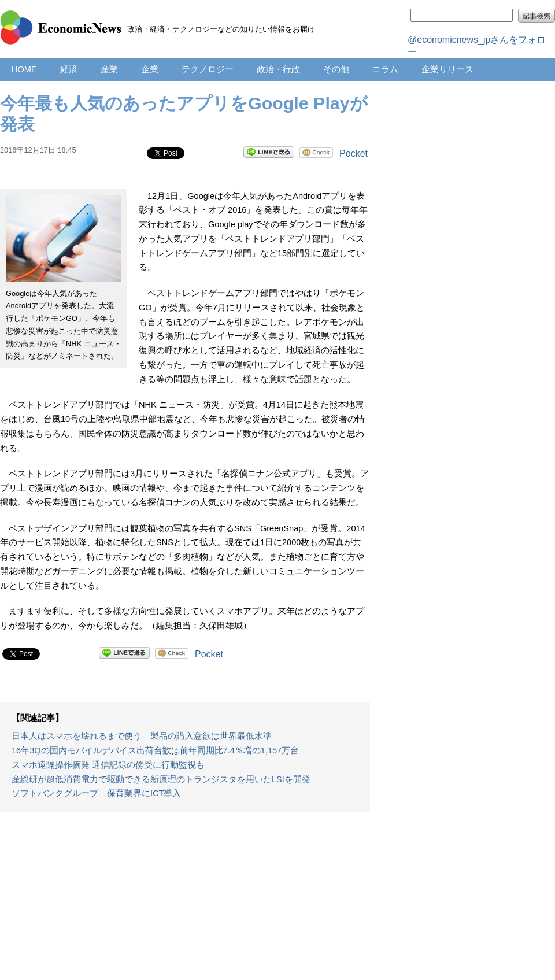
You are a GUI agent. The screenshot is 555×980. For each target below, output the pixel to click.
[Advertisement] (185, 902)
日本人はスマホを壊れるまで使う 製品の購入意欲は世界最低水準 (142, 736)
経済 (69, 69)
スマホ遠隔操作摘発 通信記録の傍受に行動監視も (108, 765)
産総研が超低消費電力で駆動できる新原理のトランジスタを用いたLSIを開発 (161, 779)
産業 (109, 69)
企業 (150, 69)
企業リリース (447, 69)
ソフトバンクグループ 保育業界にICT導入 (96, 793)
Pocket (354, 154)
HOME (24, 69)
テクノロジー (208, 69)
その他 (336, 69)
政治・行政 (278, 69)
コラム (385, 69)
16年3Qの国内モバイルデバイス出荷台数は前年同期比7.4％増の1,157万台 (155, 750)
